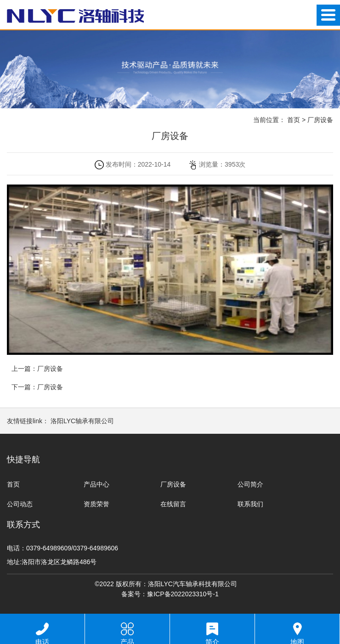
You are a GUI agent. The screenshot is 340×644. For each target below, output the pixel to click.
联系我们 (250, 504)
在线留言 (173, 504)
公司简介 (250, 484)
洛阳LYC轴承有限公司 (82, 421)
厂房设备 (320, 120)
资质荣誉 (96, 504)
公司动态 (20, 504)
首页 (294, 120)
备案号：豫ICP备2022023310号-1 (170, 594)
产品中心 (96, 484)
